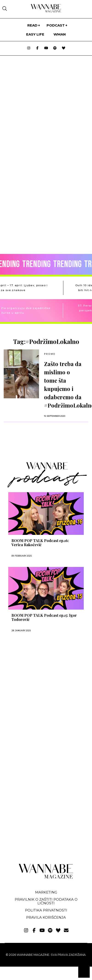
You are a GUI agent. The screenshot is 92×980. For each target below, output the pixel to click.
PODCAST (56, 25)
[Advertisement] (36, 686)
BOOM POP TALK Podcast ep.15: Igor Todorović (44, 617)
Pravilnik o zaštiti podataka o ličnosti (46, 901)
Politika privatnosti (46, 910)
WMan (60, 34)
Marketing (46, 892)
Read (32, 25)
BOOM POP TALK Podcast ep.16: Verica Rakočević (40, 543)
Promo (50, 354)
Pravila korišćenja (46, 917)
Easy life (35, 34)
